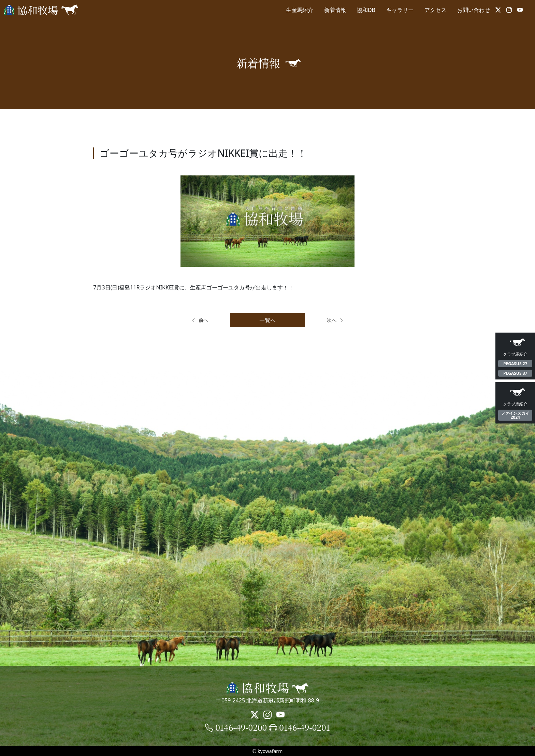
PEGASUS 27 (515, 363)
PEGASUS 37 (515, 373)
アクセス (435, 10)
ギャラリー (400, 10)
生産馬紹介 (300, 10)
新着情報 (335, 10)
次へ (335, 320)
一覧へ (267, 320)
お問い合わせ (474, 10)
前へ (200, 320)
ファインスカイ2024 (515, 415)
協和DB (366, 10)
